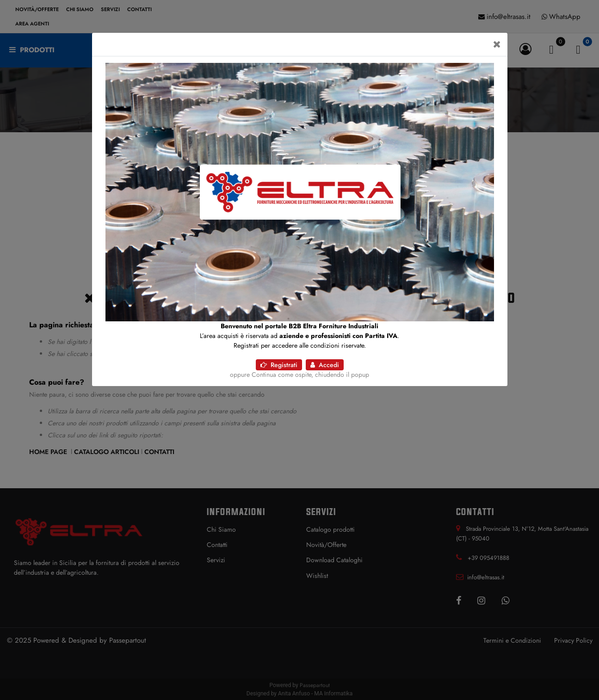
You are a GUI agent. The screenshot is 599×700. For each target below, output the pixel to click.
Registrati (279, 365)
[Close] (497, 44)
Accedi (325, 365)
